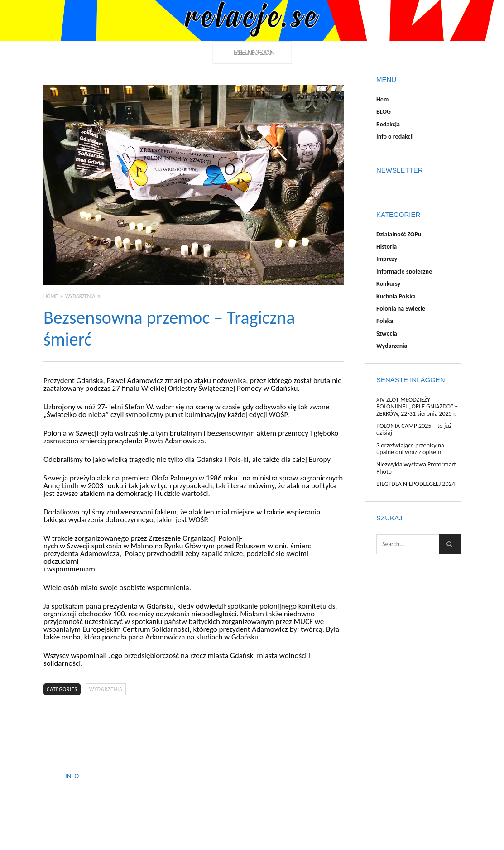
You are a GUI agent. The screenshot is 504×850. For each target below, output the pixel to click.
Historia (386, 247)
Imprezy (387, 259)
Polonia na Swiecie (401, 309)
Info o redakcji (395, 137)
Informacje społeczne (404, 271)
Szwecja (387, 334)
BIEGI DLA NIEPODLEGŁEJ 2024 (416, 484)
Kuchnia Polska (396, 296)
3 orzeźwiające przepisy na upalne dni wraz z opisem (410, 449)
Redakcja (388, 124)
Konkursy (388, 284)
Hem (382, 99)
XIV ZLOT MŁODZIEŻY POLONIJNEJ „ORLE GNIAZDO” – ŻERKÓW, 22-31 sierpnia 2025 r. (417, 407)
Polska (385, 321)
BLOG (384, 112)
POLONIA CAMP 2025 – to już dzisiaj (414, 429)
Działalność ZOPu (399, 234)
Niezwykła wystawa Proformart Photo (416, 468)
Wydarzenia (106, 689)
